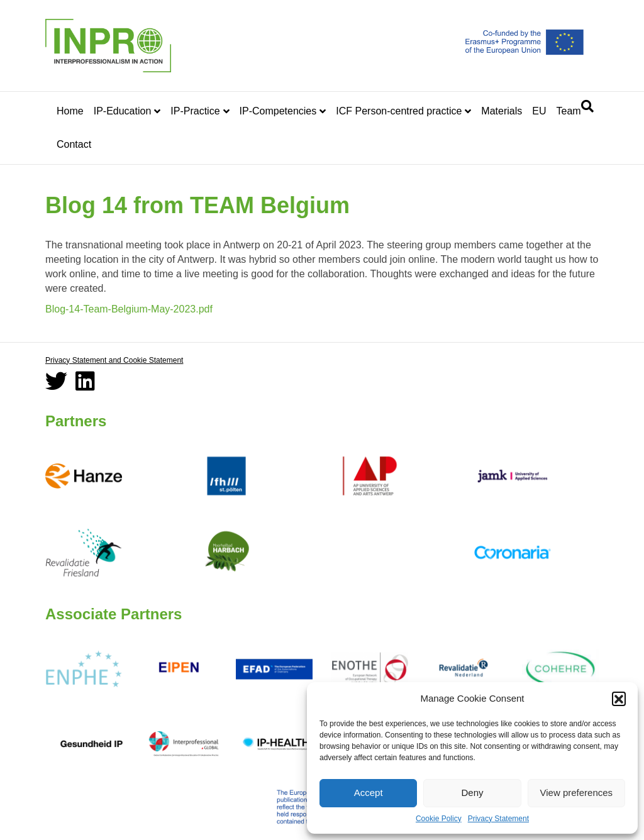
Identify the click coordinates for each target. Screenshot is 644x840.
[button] (619, 699)
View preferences (577, 793)
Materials (502, 111)
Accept (369, 793)
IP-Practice (195, 111)
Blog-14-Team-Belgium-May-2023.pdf (129, 309)
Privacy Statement (498, 819)
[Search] (587, 106)
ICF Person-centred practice (399, 111)
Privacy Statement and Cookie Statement (114, 360)
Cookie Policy (439, 819)
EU (539, 111)
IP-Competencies (278, 111)
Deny (472, 793)
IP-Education (123, 111)
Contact (74, 144)
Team (568, 111)
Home (70, 111)
